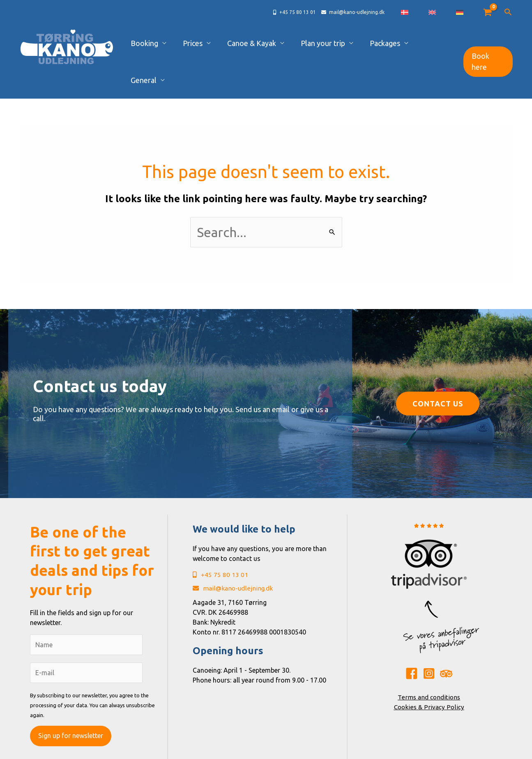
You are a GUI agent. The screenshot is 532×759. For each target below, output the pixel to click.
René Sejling (340, 750)
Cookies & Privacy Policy (429, 670)
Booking (181, 43)
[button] (508, 13)
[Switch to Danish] (440, 12)
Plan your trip (332, 43)
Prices (220, 43)
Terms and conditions (429, 660)
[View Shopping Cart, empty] (487, 13)
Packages (385, 43)
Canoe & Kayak (270, 43)
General (429, 43)
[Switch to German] (467, 12)
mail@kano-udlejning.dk (234, 552)
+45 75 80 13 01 (220, 538)
